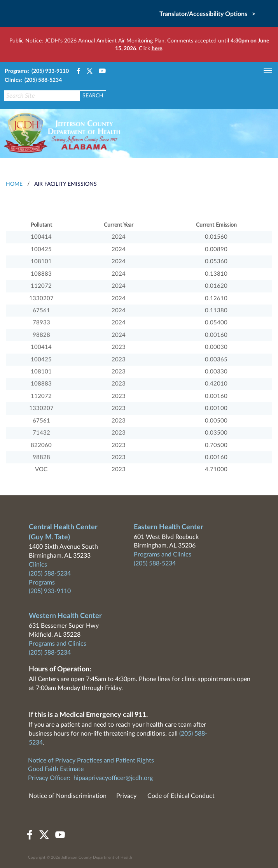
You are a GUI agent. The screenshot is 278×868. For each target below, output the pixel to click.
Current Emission (216, 225)
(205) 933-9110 (50, 591)
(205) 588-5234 (50, 574)
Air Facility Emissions (66, 184)
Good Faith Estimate (56, 769)
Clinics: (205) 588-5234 (33, 80)
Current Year (119, 225)
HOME (14, 184)
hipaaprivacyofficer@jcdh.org (113, 778)
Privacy (126, 796)
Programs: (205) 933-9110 (37, 71)
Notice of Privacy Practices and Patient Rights (91, 761)
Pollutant (41, 225)
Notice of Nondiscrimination (68, 796)
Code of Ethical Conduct (181, 796)
